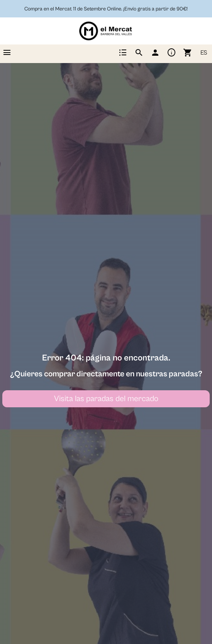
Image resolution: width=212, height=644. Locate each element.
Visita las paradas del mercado (106, 399)
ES (204, 53)
